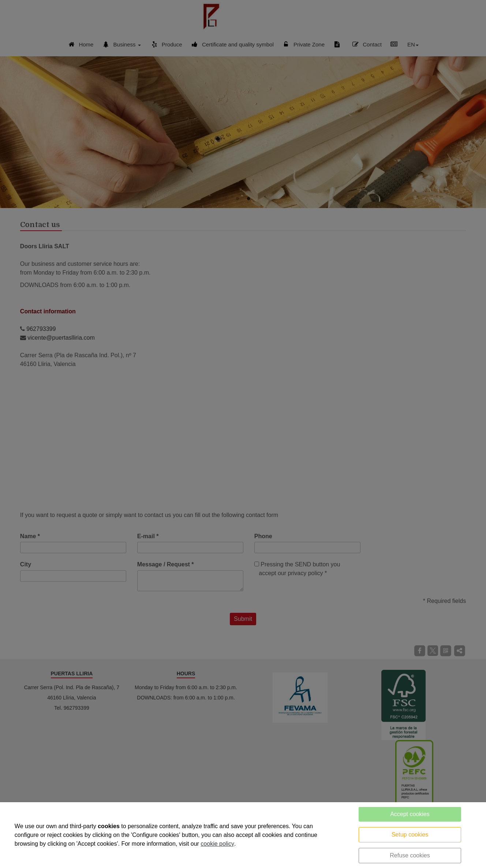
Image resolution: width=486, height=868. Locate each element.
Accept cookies (410, 814)
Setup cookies (410, 835)
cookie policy (217, 844)
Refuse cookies (410, 855)
